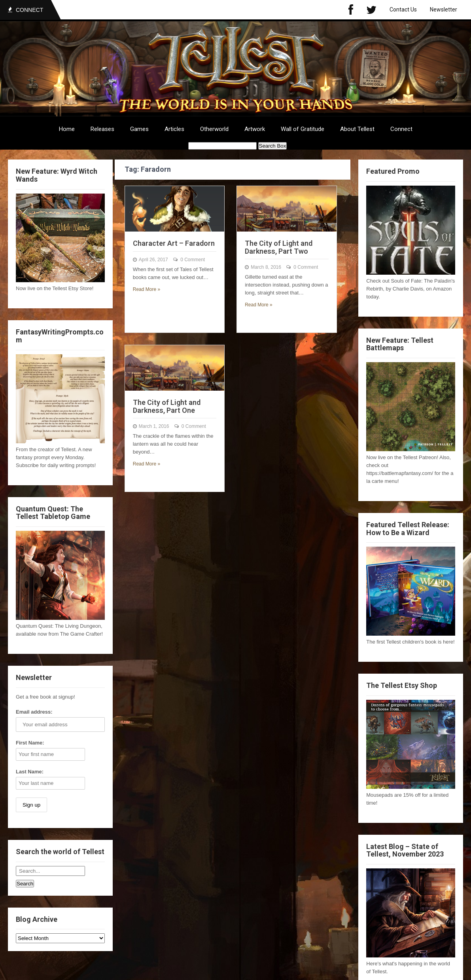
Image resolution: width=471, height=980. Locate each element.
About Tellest (357, 129)
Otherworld (214, 129)
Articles (174, 129)
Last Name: (30, 772)
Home (67, 129)
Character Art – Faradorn (174, 243)
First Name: (30, 743)
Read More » (147, 289)
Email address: (34, 712)
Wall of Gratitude (303, 129)
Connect (401, 129)
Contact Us (403, 9)
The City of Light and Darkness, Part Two (279, 247)
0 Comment (193, 260)
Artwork (255, 129)
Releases (102, 129)
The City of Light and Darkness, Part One (167, 406)
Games (139, 129)
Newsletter (444, 9)
